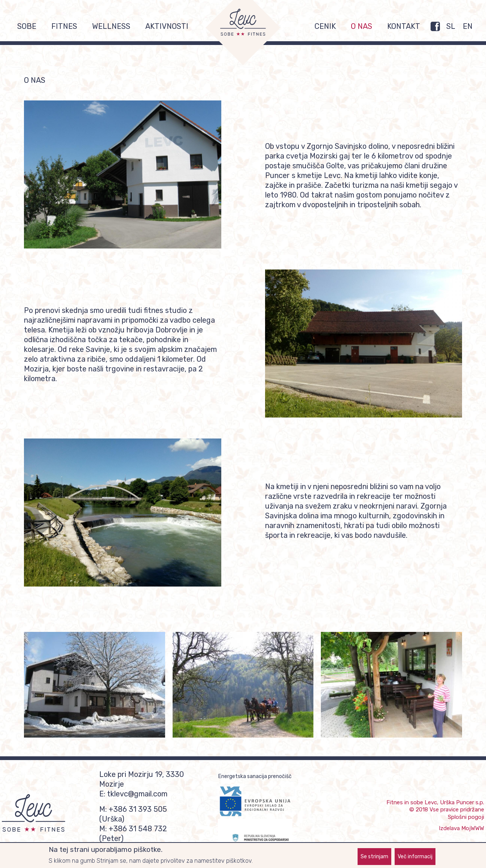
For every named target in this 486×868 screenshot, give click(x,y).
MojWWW (473, 828)
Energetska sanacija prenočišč (255, 776)
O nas (362, 26)
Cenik (325, 26)
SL (451, 26)
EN (468, 26)
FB (435, 26)
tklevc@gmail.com (137, 794)
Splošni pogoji (466, 817)
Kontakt (404, 26)
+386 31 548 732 (138, 829)
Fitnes (64, 26)
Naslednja (473, 685)
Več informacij (415, 858)
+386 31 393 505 (138, 809)
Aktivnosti (167, 26)
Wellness (111, 26)
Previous (13, 685)
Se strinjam (374, 858)
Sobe (27, 26)
